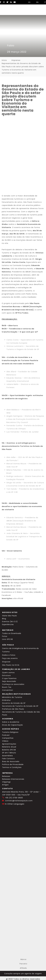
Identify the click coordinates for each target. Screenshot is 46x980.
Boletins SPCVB (9, 750)
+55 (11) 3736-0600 (14, 798)
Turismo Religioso (10, 732)
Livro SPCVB (7, 639)
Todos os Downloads (12, 633)
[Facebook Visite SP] (1, 2)
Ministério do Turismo (12, 697)
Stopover (6, 662)
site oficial (18, 598)
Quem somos (8, 673)
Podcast (6, 735)
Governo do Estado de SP (14, 703)
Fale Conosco (8, 759)
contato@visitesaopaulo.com (19, 801)
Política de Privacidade (13, 764)
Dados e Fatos (9, 655)
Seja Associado (9, 681)
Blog (4, 619)
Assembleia (7, 756)
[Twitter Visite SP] (7, 2)
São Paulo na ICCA (11, 665)
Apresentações (9, 744)
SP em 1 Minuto (9, 753)
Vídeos (5, 741)
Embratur (6, 700)
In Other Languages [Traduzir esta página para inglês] (15, 804)
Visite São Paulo (9, 616)
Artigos (5, 785)
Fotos (5, 636)
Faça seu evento (10, 658)
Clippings (6, 782)
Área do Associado (11, 761)
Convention (8, 690)
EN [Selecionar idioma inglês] (36, 2)
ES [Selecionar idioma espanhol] (28, 2)
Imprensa (16, 60)
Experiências (8, 624)
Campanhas (8, 738)
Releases (6, 776)
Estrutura (6, 675)
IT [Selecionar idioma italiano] (44, 2)
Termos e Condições (12, 767)
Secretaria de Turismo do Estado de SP (20, 706)
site (6, 243)
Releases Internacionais (13, 779)
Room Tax (7, 687)
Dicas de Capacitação (13, 725)
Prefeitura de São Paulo (13, 709)
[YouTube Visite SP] (15, 2)
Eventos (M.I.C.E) (10, 622)
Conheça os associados (13, 684)
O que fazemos (9, 678)
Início (4, 60)
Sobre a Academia (11, 722)
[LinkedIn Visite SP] (11, 2)
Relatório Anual (9, 747)
